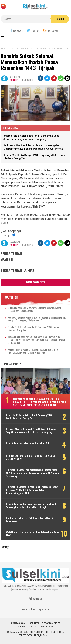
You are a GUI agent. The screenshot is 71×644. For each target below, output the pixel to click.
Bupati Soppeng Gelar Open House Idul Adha (28, 443)
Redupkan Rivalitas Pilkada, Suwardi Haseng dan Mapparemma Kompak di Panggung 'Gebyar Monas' (37, 319)
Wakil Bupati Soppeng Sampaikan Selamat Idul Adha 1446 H (32, 533)
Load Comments (36, 282)
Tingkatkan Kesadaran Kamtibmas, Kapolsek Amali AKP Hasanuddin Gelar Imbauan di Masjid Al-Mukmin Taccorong (32, 473)
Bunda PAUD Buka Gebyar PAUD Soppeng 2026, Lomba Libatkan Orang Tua (33, 329)
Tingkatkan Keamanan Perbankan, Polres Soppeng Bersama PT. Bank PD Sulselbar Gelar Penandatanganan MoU (32, 490)
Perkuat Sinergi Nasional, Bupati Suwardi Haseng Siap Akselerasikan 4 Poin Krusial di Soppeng (33, 351)
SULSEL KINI (14, 80)
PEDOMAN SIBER (51, 623)
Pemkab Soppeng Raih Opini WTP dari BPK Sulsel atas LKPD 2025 (31, 457)
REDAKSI (34, 623)
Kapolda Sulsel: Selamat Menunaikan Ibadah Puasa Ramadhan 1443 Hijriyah (29, 62)
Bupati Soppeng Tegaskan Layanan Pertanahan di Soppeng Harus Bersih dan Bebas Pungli (31, 506)
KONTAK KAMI (19, 623)
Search (60, 19)
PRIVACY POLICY (27, 626)
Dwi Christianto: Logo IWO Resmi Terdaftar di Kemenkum (29, 519)
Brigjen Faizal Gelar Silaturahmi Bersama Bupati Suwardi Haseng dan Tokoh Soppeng (34, 309)
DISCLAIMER (46, 626)
